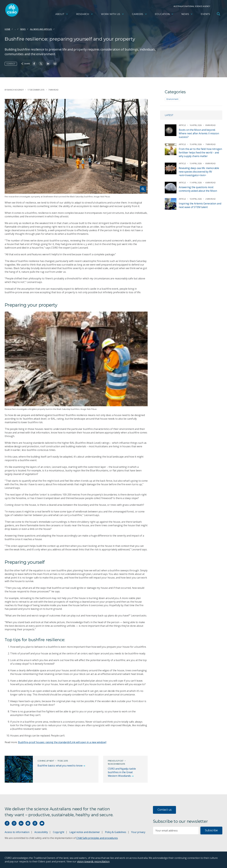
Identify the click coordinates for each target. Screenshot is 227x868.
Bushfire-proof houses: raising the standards (62, 742)
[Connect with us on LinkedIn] (21, 823)
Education (164, 15)
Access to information (17, 832)
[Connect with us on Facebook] (7, 823)
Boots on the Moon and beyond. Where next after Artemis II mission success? (199, 133)
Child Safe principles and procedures (97, 838)
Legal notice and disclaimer (85, 832)
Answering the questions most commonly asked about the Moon (198, 189)
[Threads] (35, 823)
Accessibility (41, 832)
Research (85, 15)
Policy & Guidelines (116, 832)
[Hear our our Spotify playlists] (28, 823)
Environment (172, 99)
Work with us (112, 15)
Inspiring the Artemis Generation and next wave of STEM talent (200, 205)
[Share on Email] (55, 64)
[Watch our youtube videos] (42, 823)
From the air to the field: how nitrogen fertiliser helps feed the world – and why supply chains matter (200, 153)
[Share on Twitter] (41, 64)
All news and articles (41, 29)
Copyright (59, 832)
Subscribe (211, 830)
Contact (11, 64)
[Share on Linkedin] (48, 64)
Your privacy (138, 832)
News (187, 15)
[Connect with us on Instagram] (14, 823)
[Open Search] (218, 15)
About (62, 15)
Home (7, 29)
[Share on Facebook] (34, 64)
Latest (169, 115)
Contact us (165, 810)
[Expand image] (76, 146)
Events (205, 15)
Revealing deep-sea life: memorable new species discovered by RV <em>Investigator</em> (199, 172)
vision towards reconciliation (93, 861)
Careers (139, 15)
